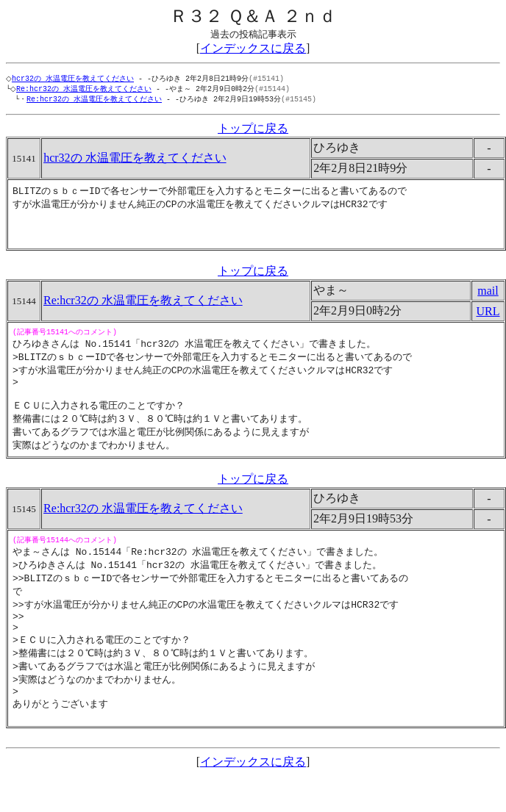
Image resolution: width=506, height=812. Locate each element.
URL (488, 321)
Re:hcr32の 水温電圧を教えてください (87, 90)
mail (488, 301)
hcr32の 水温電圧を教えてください (76, 79)
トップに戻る (253, 130)
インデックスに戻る (253, 48)
